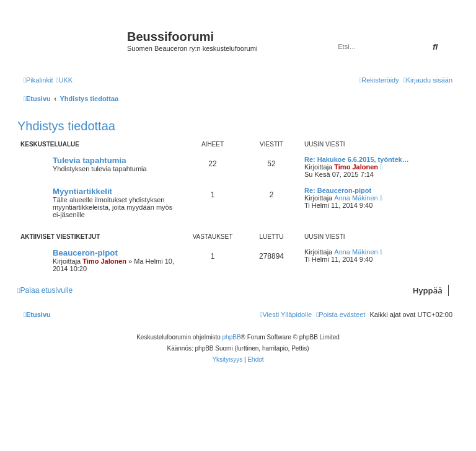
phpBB (232, 337)
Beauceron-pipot (85, 253)
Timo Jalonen (356, 167)
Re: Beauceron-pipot (338, 190)
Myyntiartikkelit (82, 191)
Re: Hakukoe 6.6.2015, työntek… (357, 159)
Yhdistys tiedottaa (66, 126)
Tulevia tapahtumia (89, 160)
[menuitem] (64, 80)
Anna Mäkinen (356, 198)
